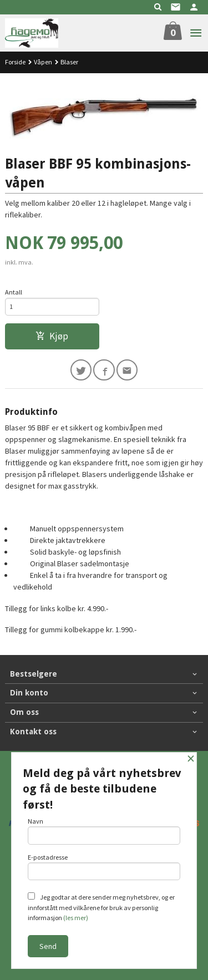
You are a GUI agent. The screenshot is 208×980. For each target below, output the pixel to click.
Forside (15, 62)
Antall (14, 292)
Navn (104, 831)
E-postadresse (104, 867)
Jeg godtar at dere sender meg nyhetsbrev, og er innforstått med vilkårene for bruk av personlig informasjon (101, 907)
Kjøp (52, 336)
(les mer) (76, 918)
